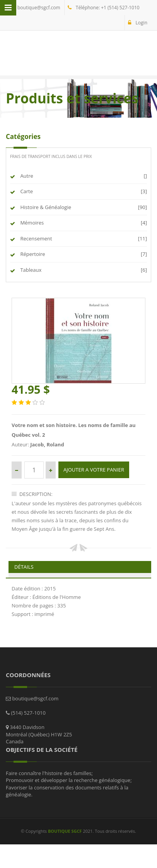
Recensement (36, 238)
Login (138, 23)
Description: (32, 494)
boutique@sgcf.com (35, 8)
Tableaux (30, 270)
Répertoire (32, 254)
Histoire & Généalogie (45, 207)
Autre (26, 176)
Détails (24, 567)
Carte (26, 191)
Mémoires (31, 223)
